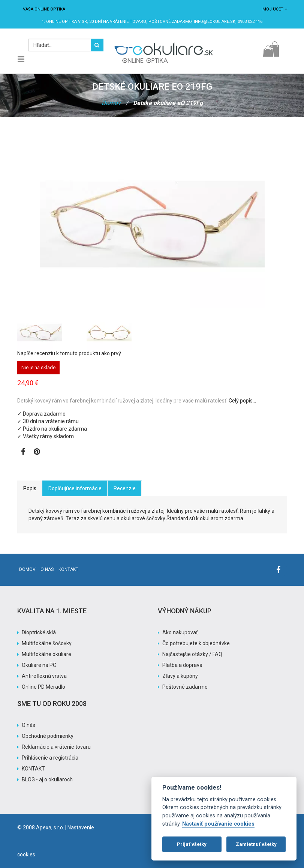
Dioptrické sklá (39, 632)
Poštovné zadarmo (185, 687)
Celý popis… (242, 401)
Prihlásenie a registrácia (50, 758)
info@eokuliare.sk (215, 22)
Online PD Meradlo (43, 687)
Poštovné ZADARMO (170, 22)
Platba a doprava (182, 665)
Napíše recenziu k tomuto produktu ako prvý (69, 353)
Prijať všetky (192, 844)
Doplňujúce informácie (75, 488)
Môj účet (275, 9)
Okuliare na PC (39, 665)
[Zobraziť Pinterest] (37, 452)
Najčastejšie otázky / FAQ (192, 654)
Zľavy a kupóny (180, 676)
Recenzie (125, 488)
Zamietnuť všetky (256, 844)
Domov (111, 103)
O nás (47, 569)
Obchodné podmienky (48, 736)
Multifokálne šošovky (47, 643)
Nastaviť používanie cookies (218, 824)
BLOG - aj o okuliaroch (47, 779)
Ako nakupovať (180, 632)
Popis (30, 488)
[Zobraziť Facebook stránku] (23, 452)
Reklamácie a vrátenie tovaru (56, 747)
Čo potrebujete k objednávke (196, 643)
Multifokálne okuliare (46, 654)
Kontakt (68, 569)
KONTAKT (33, 769)
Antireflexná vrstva (44, 676)
